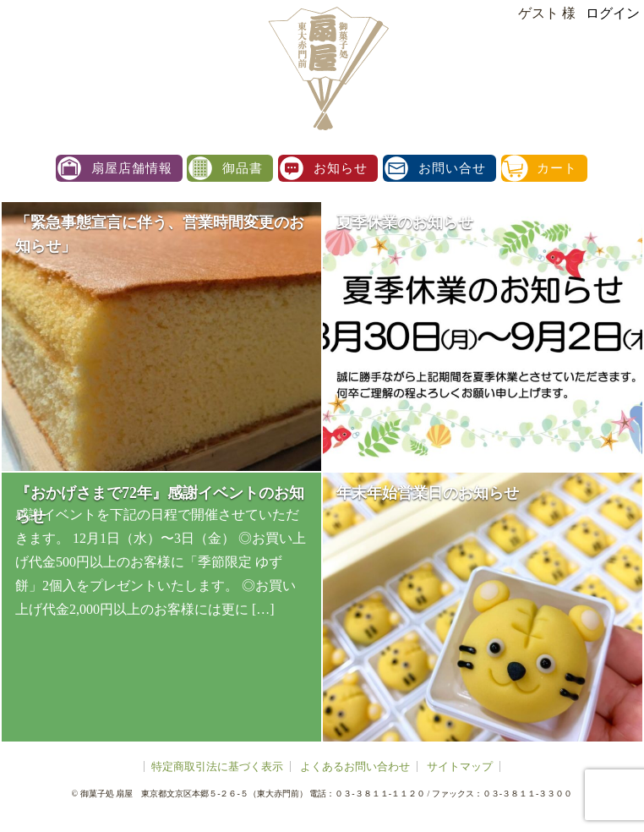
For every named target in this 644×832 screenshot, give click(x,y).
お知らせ (341, 168)
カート (557, 168)
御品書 (243, 168)
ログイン (613, 13)
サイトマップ (460, 766)
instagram (625, 194)
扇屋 (326, 68)
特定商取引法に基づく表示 (217, 766)
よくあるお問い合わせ (355, 766)
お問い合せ (452, 168)
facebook (625, 231)
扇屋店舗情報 (132, 168)
